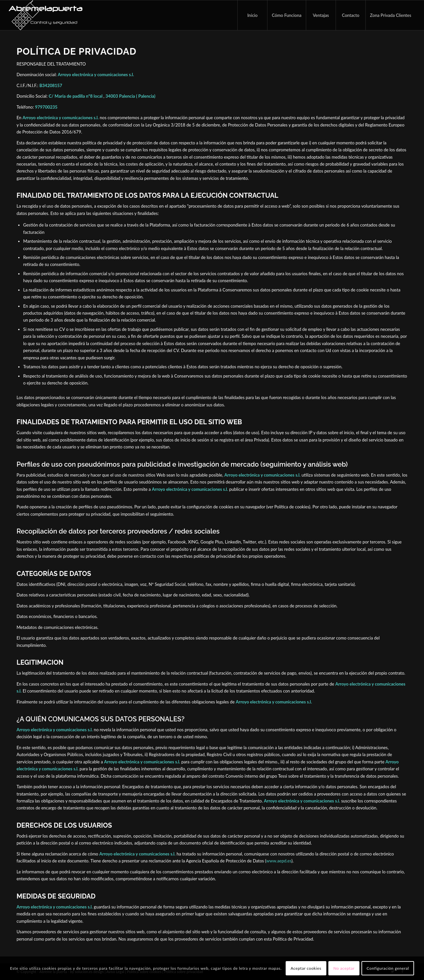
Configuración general (388, 968)
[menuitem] (252, 15)
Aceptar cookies (306, 968)
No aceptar (344, 968)
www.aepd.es (279, 861)
